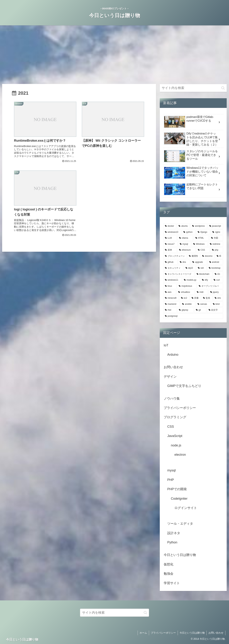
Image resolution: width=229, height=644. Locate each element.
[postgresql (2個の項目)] (193, 316)
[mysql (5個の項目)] (185, 244)
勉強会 (169, 574)
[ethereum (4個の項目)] (187, 250)
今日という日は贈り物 (180, 555)
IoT (166, 345)
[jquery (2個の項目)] (216, 292)
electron (180, 455)
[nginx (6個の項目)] (217, 232)
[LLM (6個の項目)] (170, 238)
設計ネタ (174, 533)
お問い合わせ (173, 367)
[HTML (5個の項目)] (201, 238)
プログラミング (175, 417)
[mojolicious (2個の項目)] (187, 286)
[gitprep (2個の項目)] (185, 310)
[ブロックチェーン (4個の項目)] (175, 256)
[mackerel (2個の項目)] (172, 304)
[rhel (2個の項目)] (170, 310)
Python (172, 542)
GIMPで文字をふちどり (184, 386)
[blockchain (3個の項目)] (204, 274)
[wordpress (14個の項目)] (199, 226)
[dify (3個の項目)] (206, 280)
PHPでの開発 (177, 489)
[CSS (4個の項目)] (203, 250)
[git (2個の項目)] (200, 310)
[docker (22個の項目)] (170, 226)
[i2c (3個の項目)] (218, 274)
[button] (223, 88)
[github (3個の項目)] (170, 262)
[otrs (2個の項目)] (218, 298)
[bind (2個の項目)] (217, 304)
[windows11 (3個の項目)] (172, 280)
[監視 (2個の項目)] (207, 298)
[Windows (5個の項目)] (200, 244)
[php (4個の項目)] (217, 250)
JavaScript (175, 436)
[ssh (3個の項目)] (201, 268)
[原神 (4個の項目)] (170, 250)
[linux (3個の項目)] (170, 286)
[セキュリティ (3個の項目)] (173, 268)
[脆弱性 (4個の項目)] (194, 256)
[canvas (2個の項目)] (203, 304)
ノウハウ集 (172, 399)
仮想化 (169, 564)
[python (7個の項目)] (189, 232)
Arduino (173, 355)
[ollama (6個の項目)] (185, 238)
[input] (193, 88)
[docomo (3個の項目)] (207, 256)
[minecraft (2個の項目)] (171, 298)
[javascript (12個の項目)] (215, 226)
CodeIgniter (179, 499)
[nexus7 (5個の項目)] (170, 244)
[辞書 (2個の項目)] (195, 298)
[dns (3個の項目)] (184, 262)
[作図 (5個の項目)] (216, 238)
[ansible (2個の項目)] (188, 304)
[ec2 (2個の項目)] (184, 298)
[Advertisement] (114, 55)
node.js (176, 445)
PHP (171, 480)
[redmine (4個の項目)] (216, 244)
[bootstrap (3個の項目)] (215, 268)
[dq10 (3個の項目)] (190, 268)
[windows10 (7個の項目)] (172, 232)
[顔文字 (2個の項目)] (215, 310)
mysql (171, 470)
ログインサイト (186, 508)
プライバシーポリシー (180, 408)
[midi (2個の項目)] (202, 292)
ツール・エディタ (180, 524)
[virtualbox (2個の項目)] (186, 292)
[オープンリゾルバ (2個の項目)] (210, 286)
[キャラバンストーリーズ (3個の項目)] (179, 274)
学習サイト (172, 583)
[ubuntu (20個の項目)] (183, 226)
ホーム (143, 633)
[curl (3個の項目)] (218, 280)
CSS (171, 427)
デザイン (170, 377)
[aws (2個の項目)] (170, 292)
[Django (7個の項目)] (203, 232)
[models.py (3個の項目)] (191, 280)
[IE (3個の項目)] (219, 256)
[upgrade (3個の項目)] (199, 262)
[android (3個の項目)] (215, 262)
